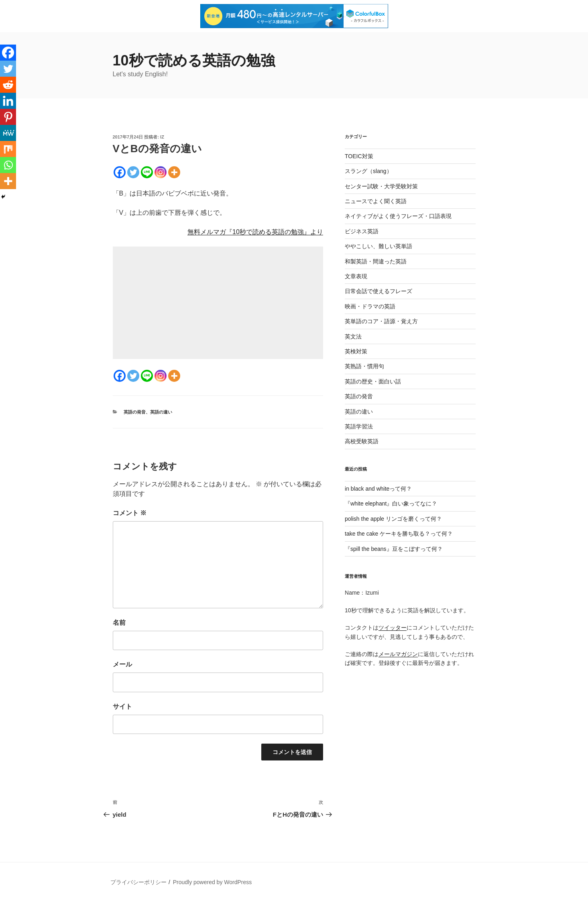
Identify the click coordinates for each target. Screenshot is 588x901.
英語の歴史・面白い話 (373, 381)
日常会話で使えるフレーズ (378, 291)
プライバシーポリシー (138, 882)
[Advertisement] (218, 303)
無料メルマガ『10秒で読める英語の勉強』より (255, 232)
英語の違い (161, 412)
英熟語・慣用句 (364, 366)
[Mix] (8, 149)
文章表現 (356, 276)
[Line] (147, 172)
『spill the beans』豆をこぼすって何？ (394, 549)
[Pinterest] (8, 117)
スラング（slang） (368, 171)
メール (122, 664)
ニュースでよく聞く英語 (376, 201)
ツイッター (393, 628)
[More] (174, 172)
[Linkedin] (8, 101)
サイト (122, 706)
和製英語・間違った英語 (376, 261)
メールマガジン (398, 654)
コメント (130, 513)
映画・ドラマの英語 (370, 306)
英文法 (353, 336)
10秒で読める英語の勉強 (194, 60)
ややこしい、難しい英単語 (378, 246)
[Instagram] (161, 172)
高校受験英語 (362, 441)
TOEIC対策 (359, 156)
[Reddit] (8, 85)
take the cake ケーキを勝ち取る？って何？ (399, 534)
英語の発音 (135, 412)
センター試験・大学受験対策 (381, 186)
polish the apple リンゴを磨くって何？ (393, 519)
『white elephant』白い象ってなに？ (391, 503)
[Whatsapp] (8, 165)
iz (162, 137)
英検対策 (356, 351)
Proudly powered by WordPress (213, 882)
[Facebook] (120, 172)
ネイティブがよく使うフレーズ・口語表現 (398, 216)
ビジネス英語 (362, 231)
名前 (119, 623)
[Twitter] (133, 172)
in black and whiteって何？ (378, 489)
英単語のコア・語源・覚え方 (381, 321)
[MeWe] (8, 133)
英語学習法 (359, 426)
